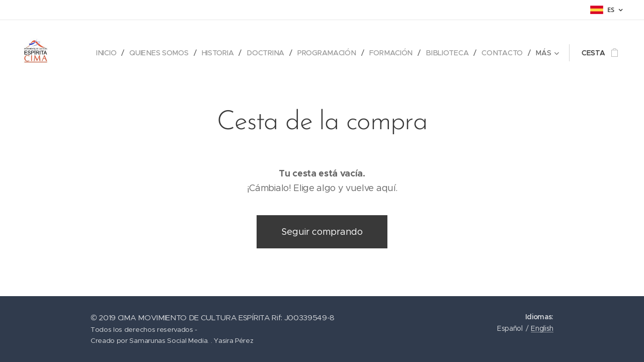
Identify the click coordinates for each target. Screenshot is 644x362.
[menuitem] (108, 53)
